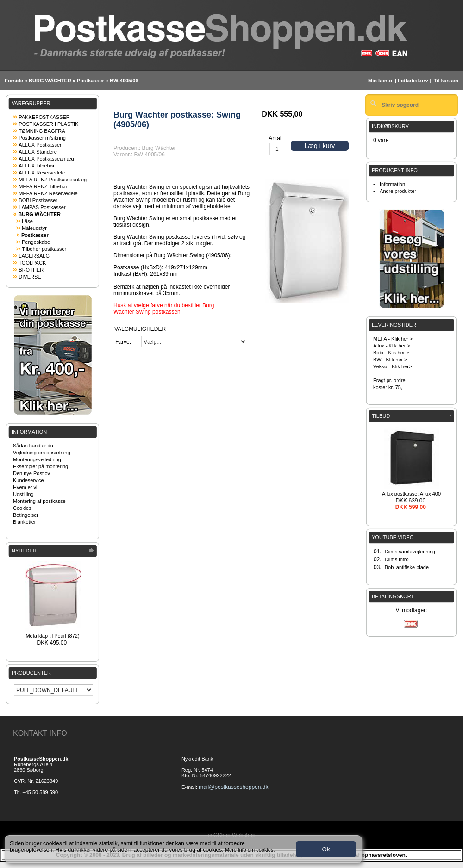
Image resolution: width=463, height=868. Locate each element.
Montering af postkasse (39, 501)
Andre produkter (398, 191)
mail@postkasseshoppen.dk (233, 787)
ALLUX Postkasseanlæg (46, 159)
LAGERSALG (34, 256)
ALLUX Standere (38, 152)
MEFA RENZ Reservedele (48, 193)
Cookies (22, 508)
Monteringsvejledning (37, 459)
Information (392, 184)
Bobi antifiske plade (407, 567)
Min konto (380, 81)
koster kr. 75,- (389, 387)
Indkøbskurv (413, 81)
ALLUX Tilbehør (37, 166)
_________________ (397, 373)
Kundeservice (28, 480)
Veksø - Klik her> (392, 366)
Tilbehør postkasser (44, 249)
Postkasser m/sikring (42, 138)
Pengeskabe (36, 242)
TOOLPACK (32, 263)
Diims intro (397, 559)
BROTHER (31, 270)
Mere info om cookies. (250, 850)
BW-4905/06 (124, 81)
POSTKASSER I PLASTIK (48, 124)
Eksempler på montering (41, 466)
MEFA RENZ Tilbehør (43, 186)
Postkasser (91, 81)
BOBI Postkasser (38, 200)
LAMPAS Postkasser (42, 207)
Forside (14, 81)
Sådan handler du (33, 446)
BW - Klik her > (390, 360)
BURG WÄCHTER (50, 81)
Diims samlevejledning (410, 552)
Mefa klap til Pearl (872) (52, 636)
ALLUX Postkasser (40, 145)
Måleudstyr (34, 228)
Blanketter (25, 522)
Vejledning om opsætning (42, 453)
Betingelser (26, 515)
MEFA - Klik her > (393, 339)
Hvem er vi (25, 487)
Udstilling (23, 494)
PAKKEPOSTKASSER (44, 117)
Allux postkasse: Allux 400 (411, 494)
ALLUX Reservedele (42, 173)
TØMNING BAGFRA (42, 131)
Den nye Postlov (31, 473)
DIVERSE (30, 277)
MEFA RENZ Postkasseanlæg (53, 180)
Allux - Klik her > (392, 346)
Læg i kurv (320, 146)
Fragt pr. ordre (389, 380)
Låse (27, 221)
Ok (326, 849)
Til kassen (447, 81)
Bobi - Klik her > (391, 353)
